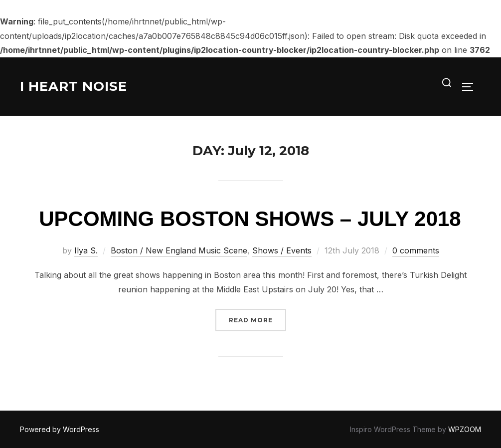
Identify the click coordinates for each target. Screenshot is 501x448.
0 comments (416, 250)
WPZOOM (465, 429)
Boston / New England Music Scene (179, 250)
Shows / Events (282, 250)
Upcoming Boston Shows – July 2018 (250, 219)
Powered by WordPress (60, 429)
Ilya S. (86, 250)
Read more (257, 319)
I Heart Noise (74, 86)
